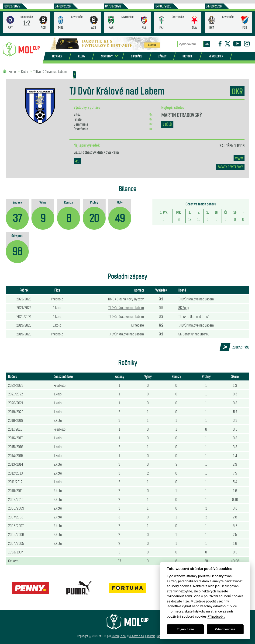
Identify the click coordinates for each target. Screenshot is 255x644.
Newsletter (216, 56)
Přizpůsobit (216, 617)
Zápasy (162, 56)
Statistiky (107, 56)
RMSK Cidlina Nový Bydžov (126, 299)
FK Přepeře (137, 325)
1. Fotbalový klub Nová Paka (99, 152)
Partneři (61, 74)
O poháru (137, 56)
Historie (188, 56)
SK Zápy (184, 307)
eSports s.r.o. (137, 636)
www (239, 158)
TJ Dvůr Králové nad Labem (196, 299)
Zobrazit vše (241, 347)
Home (12, 71)
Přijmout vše (185, 629)
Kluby (82, 56)
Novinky (57, 56)
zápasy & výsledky (230, 167)
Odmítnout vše (225, 629)
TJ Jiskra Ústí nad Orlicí (193, 316)
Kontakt (151, 636)
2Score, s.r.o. (119, 636)
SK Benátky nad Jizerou (194, 334)
